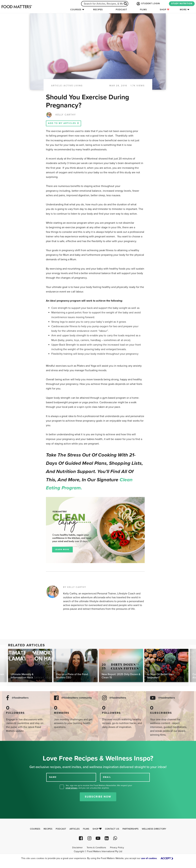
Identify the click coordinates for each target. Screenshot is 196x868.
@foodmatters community (77, 698)
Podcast (121, 10)
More (183, 10)
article (57, 86)
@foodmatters (20, 698)
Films (143, 10)
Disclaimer (77, 848)
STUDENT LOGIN (148, 4)
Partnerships (130, 829)
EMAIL (107, 777)
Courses (76, 10)
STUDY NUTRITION (182, 4)
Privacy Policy (117, 848)
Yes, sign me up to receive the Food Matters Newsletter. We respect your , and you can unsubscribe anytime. (99, 787)
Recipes (98, 10)
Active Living (73, 86)
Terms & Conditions (96, 848)
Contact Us (112, 829)
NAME (53, 777)
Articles (75, 829)
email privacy (72, 788)
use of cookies (149, 858)
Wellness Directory (154, 829)
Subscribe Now (98, 797)
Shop (165, 10)
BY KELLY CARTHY (75, 587)
